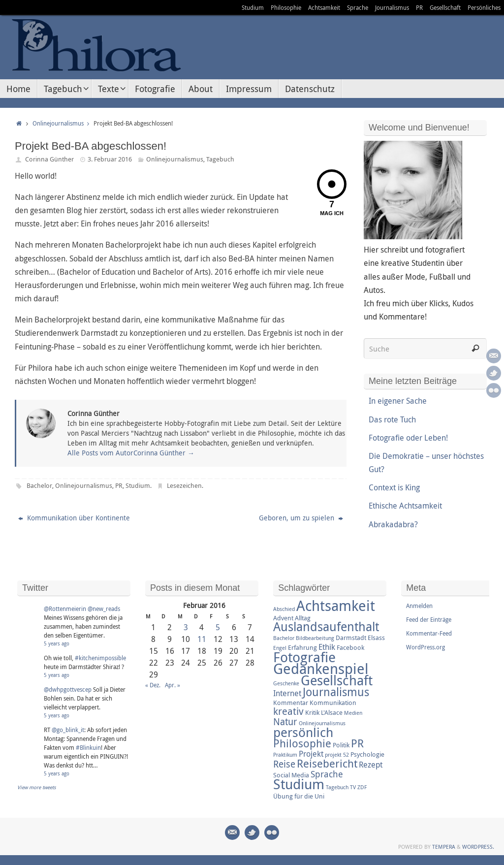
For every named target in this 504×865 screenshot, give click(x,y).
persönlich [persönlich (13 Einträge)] (303, 732)
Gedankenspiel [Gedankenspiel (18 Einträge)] (321, 669)
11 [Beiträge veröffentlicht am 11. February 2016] (202, 639)
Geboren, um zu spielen (301, 518)
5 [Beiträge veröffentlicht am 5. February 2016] (218, 627)
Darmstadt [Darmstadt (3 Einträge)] (351, 638)
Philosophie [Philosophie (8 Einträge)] (302, 743)
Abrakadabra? (393, 524)
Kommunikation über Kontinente (74, 518)
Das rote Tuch (392, 419)
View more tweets (37, 787)
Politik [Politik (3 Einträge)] (341, 745)
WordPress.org (425, 647)
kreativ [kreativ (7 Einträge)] (288, 711)
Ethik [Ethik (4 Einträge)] (327, 647)
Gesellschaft (445, 7)
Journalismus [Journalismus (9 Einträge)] (336, 692)
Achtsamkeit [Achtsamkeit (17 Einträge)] (336, 606)
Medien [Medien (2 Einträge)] (353, 713)
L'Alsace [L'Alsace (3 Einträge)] (332, 712)
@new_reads (104, 609)
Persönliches (484, 7)
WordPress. (478, 847)
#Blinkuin (88, 747)
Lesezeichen (184, 485)
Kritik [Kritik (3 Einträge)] (312, 712)
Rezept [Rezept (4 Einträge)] (371, 765)
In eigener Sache (398, 401)
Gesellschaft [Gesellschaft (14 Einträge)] (337, 680)
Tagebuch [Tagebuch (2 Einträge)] (337, 787)
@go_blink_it (68, 730)
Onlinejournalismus (63, 123)
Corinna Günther (49, 159)
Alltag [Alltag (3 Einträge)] (303, 618)
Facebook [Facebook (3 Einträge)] (350, 647)
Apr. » (173, 685)
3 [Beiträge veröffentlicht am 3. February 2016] (186, 627)
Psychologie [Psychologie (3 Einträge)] (367, 754)
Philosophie (286, 7)
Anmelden (419, 606)
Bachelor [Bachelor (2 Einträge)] (284, 638)
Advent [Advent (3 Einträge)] (283, 618)
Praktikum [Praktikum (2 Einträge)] (285, 755)
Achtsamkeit (324, 7)
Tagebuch (220, 159)
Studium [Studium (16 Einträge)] (299, 784)
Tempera (444, 847)
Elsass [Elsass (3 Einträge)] (376, 638)
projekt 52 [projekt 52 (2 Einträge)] (337, 755)
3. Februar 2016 (110, 159)
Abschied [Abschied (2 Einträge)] (284, 609)
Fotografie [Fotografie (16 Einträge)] (304, 657)
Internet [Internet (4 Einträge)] (287, 693)
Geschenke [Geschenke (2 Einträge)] (286, 683)
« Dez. (153, 685)
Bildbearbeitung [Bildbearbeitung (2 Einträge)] (315, 638)
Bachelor (39, 485)
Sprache (358, 7)
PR (419, 7)
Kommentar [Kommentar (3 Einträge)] (291, 703)
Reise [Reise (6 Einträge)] (284, 764)
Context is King (394, 487)
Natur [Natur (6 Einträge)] (285, 722)
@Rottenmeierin (65, 609)
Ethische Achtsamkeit (405, 506)
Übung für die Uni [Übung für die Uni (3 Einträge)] (299, 796)
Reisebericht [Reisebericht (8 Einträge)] (327, 763)
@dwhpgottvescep (68, 689)
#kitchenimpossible (100, 658)
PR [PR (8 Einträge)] (357, 743)
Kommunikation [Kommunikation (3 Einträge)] (333, 703)
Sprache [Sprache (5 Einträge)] (327, 774)
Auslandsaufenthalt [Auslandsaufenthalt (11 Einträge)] (326, 626)
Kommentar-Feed (429, 633)
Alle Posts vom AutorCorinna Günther (131, 453)
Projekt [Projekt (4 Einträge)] (311, 754)
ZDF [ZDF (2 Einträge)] (362, 787)
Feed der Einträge (429, 619)
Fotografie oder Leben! (408, 438)
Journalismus (392, 7)
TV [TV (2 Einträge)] (353, 787)
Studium (253, 7)
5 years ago (57, 644)
